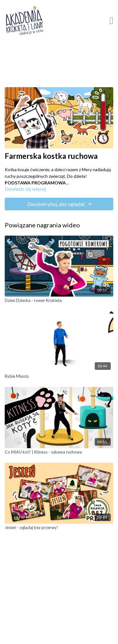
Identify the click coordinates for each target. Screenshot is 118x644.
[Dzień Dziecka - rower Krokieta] (59, 301)
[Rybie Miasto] (59, 376)
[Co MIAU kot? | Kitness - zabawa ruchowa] (59, 452)
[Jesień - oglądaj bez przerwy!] (59, 528)
